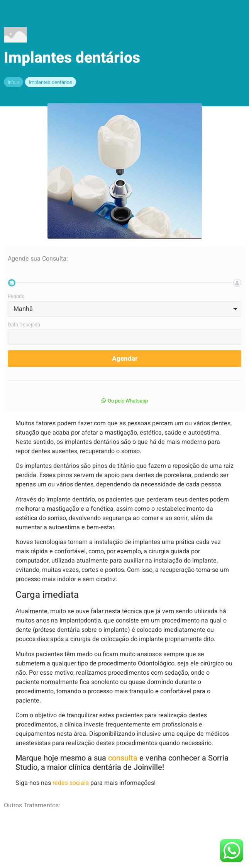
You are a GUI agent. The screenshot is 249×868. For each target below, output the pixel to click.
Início (14, 82)
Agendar (125, 359)
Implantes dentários (51, 82)
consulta (122, 758)
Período (16, 297)
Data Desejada (24, 325)
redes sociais (70, 783)
